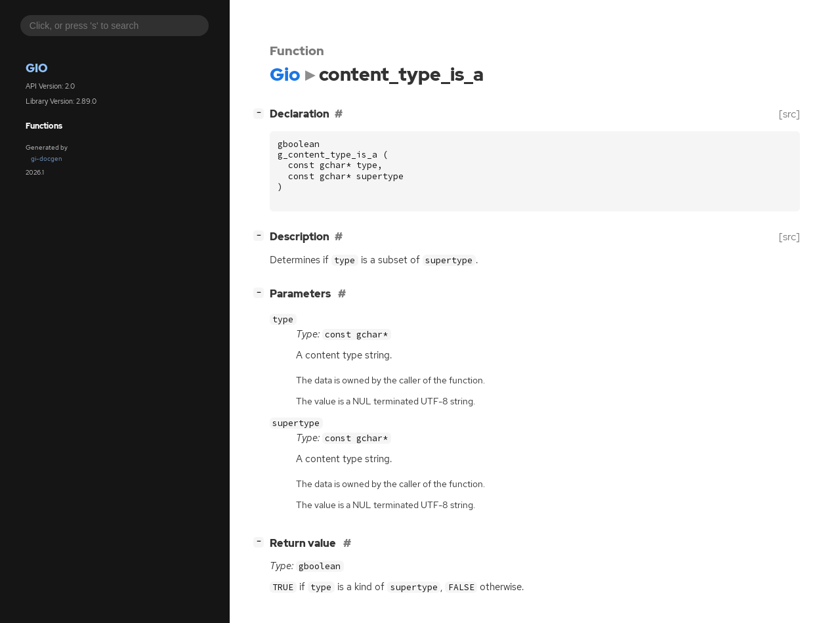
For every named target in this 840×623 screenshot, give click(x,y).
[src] (789, 114)
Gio (37, 68)
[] (261, 113)
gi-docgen (47, 159)
